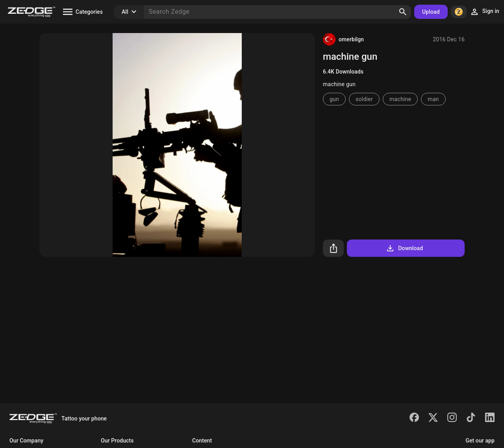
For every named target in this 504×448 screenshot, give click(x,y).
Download (404, 248)
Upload (431, 12)
